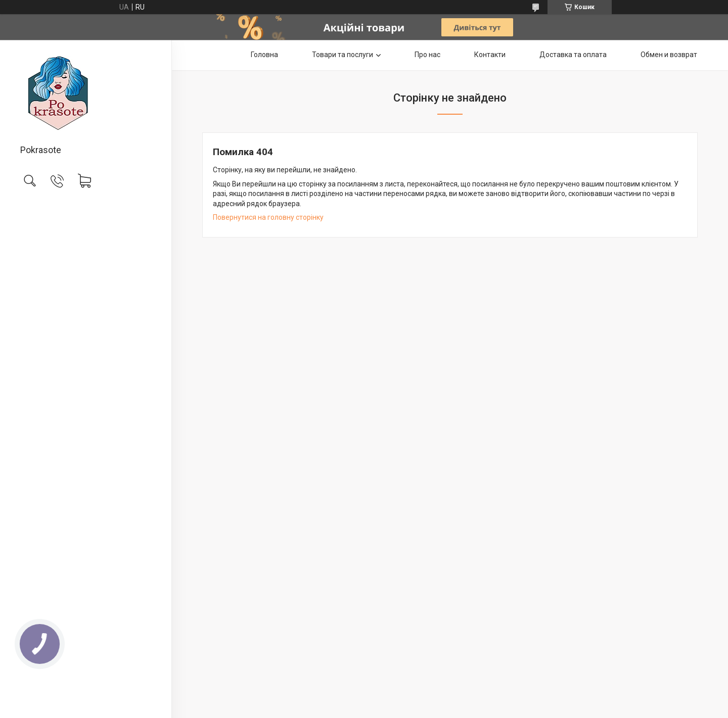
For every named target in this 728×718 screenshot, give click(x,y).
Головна (264, 55)
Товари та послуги (343, 55)
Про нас (427, 55)
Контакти (490, 55)
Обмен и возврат (669, 55)
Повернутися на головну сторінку (268, 217)
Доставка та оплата (573, 55)
